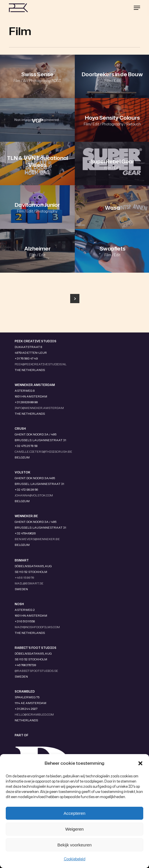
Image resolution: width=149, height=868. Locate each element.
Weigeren (74, 829)
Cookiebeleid (75, 859)
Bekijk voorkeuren (74, 845)
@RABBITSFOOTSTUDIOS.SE (36, 671)
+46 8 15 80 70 (24, 578)
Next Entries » (75, 299)
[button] (140, 763)
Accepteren (74, 813)
